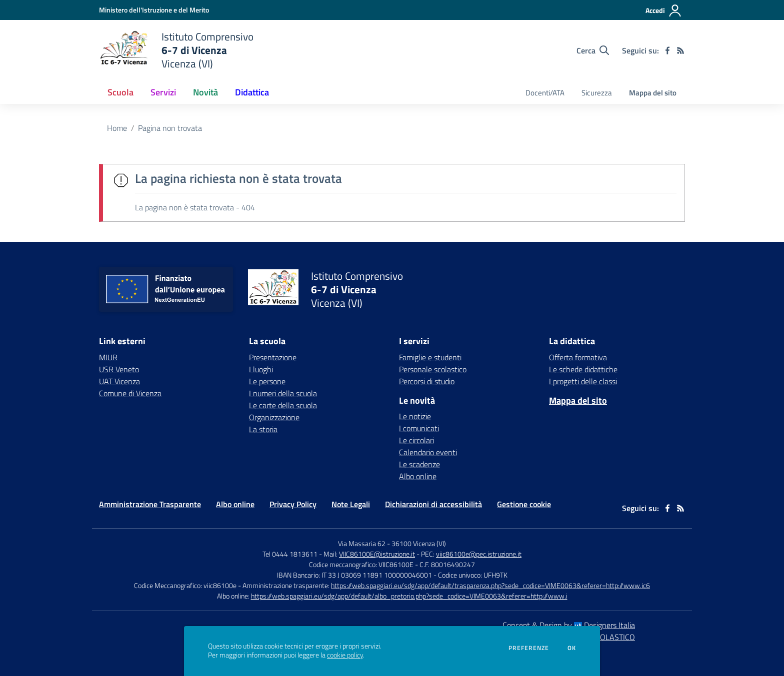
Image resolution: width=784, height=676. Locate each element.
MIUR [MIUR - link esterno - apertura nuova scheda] (108, 357)
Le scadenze (419, 464)
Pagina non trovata (170, 128)
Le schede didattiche (583, 369)
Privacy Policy (293, 504)
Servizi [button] (163, 92)
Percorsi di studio (427, 381)
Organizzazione (274, 417)
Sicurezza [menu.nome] (597, 93)
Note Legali (351, 504)
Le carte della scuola (283, 405)
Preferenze (529, 648)
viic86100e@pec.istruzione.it (479, 554)
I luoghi (261, 369)
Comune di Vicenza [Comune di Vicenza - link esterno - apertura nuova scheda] (130, 393)
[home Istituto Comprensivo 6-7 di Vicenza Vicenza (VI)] (176, 50)
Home (117, 128)
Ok (572, 648)
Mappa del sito (653, 93)
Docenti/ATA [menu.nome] (545, 93)
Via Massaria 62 (362, 543)
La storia (263, 429)
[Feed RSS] (680, 50)
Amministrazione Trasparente (150, 504)
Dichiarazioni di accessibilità (433, 504)
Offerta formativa (578, 357)
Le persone (267, 381)
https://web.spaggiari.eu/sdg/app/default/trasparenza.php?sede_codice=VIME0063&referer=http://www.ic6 (490, 585)
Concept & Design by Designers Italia (569, 625)
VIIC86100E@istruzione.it (377, 554)
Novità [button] (205, 92)
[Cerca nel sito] (593, 50)
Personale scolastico (433, 369)
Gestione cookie (524, 504)
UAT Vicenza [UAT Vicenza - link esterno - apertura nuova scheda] (119, 381)
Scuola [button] (120, 92)
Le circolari (416, 440)
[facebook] (667, 50)
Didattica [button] (252, 92)
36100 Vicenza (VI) (419, 543)
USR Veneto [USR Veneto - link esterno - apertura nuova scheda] (119, 369)
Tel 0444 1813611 (290, 554)
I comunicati (419, 428)
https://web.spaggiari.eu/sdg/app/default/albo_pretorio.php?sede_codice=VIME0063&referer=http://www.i (409, 596)
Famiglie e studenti (430, 357)
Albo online (418, 476)
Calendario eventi (428, 452)
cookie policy (345, 655)
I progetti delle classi (583, 381)
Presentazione (273, 357)
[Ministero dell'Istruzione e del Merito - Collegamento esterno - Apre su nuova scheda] (154, 10)
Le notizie (415, 416)
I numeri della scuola (283, 393)
